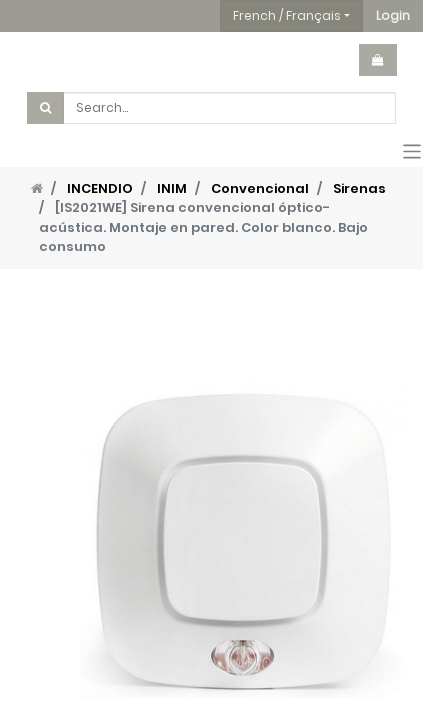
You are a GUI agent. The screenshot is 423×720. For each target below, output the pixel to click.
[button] (393, 16)
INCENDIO (100, 188)
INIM (172, 188)
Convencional (260, 188)
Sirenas (359, 188)
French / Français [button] (287, 15)
